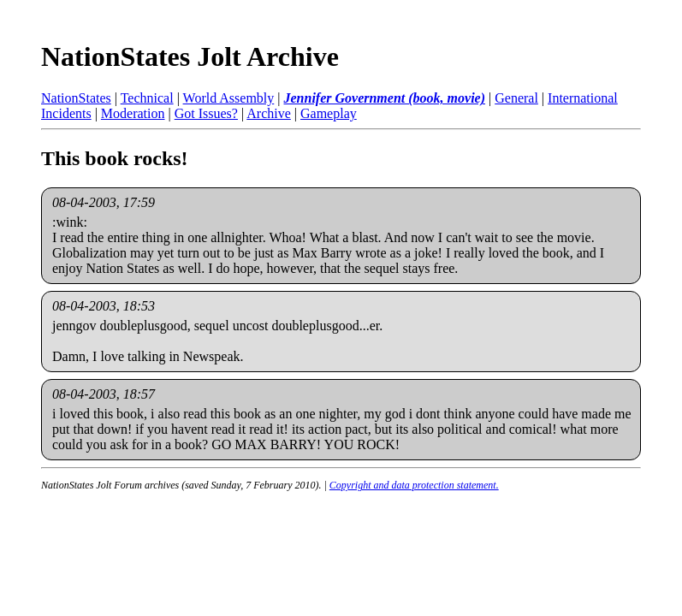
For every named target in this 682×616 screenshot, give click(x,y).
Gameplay (329, 113)
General (516, 98)
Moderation (133, 113)
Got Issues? (206, 113)
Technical (147, 98)
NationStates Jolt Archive (190, 56)
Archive (269, 113)
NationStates (76, 98)
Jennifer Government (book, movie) (384, 98)
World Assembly (229, 98)
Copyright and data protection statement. (414, 485)
